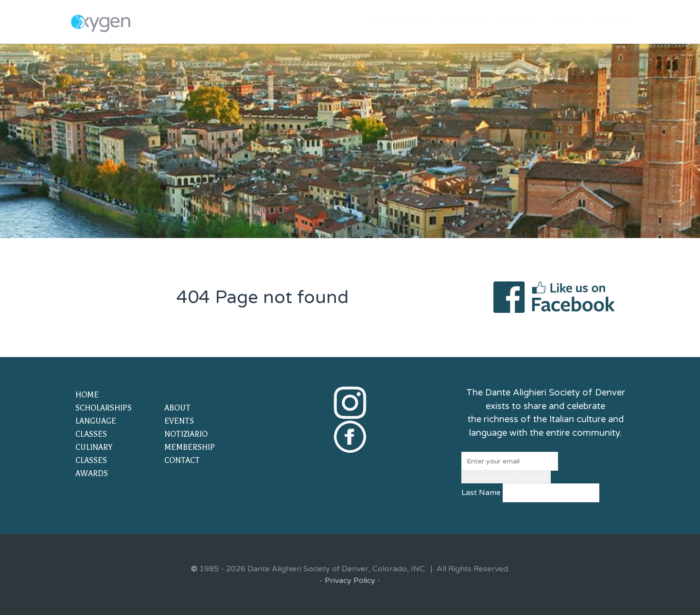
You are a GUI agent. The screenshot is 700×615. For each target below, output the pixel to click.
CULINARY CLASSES (94, 454)
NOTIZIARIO (186, 434)
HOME (87, 395)
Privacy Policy (350, 581)
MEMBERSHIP (190, 447)
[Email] (510, 461)
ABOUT (177, 408)
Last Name (481, 493)
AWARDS (92, 474)
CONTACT (182, 461)
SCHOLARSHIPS (104, 408)
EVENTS (179, 421)
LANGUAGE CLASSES (96, 428)
